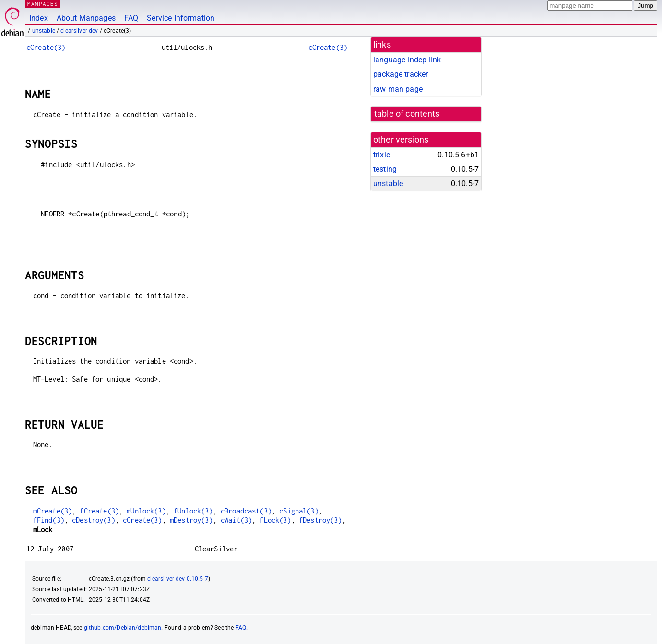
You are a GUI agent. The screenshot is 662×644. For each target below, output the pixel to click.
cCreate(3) (46, 47)
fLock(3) (275, 520)
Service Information (181, 18)
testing (385, 169)
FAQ (131, 18)
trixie (382, 155)
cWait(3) (236, 520)
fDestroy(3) (320, 520)
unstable (44, 31)
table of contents (407, 114)
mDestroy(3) (191, 520)
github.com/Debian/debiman (123, 628)
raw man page (398, 89)
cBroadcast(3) (246, 511)
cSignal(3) (299, 511)
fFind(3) (49, 520)
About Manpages (86, 18)
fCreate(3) (99, 511)
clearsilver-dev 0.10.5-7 (178, 579)
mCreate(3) (53, 511)
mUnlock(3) (146, 511)
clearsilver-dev (79, 31)
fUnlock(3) (193, 511)
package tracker (401, 74)
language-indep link (407, 60)
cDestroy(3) (94, 520)
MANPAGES (43, 4)
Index (39, 18)
